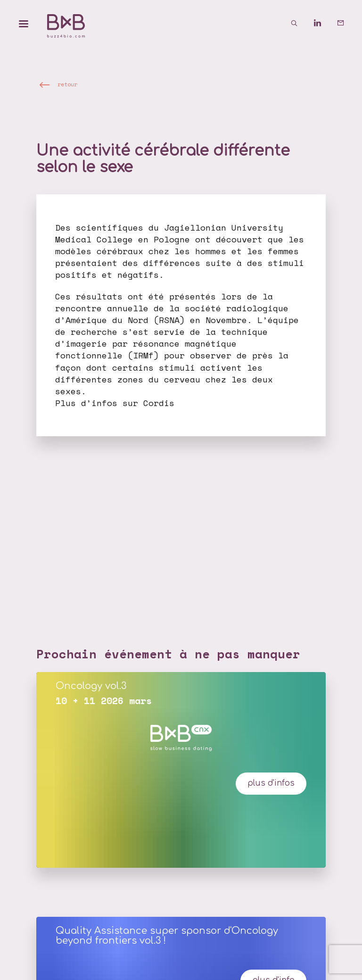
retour (67, 84)
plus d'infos (271, 783)
